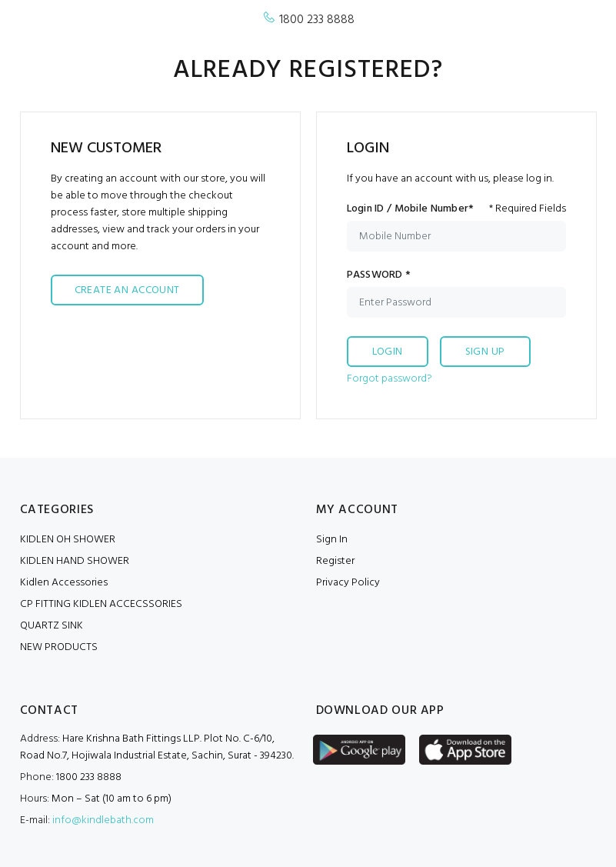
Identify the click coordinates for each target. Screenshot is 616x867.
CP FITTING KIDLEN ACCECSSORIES (101, 604)
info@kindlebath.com (103, 820)
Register (335, 561)
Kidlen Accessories (64, 583)
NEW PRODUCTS (59, 647)
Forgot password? (390, 379)
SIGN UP (485, 352)
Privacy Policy (348, 583)
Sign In (332, 540)
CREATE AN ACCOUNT (127, 290)
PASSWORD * (379, 275)
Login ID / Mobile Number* (411, 209)
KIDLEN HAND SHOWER (75, 561)
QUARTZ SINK (52, 626)
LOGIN (388, 352)
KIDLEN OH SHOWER (68, 540)
